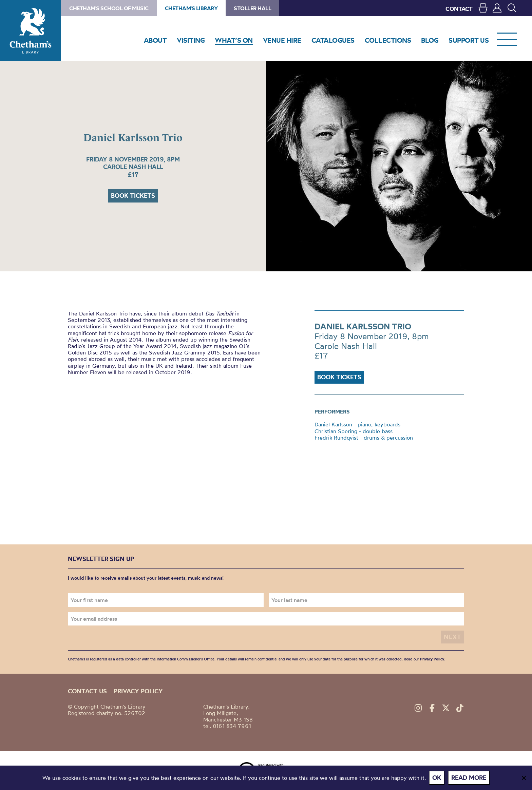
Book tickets (133, 196)
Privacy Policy (432, 659)
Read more (469, 778)
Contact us (87, 691)
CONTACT (459, 9)
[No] (524, 778)
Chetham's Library (31, 31)
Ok (437, 778)
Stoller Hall (252, 8)
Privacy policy (138, 691)
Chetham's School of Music (109, 8)
